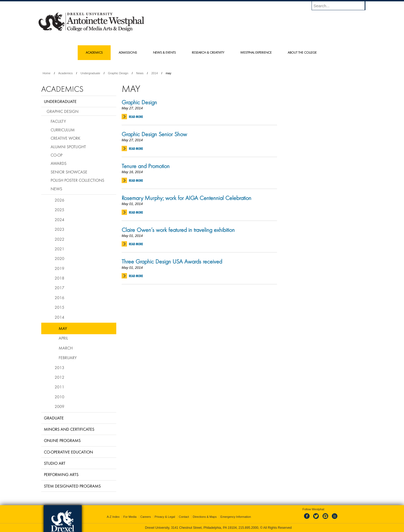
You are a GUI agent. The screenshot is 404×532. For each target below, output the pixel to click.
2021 (59, 249)
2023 (59, 229)
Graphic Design (118, 73)
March (66, 348)
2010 (59, 397)
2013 (59, 367)
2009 (59, 406)
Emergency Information (236, 517)
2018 (59, 278)
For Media (130, 517)
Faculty (58, 121)
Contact (184, 517)
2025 (59, 210)
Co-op (57, 155)
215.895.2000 (248, 528)
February (68, 358)
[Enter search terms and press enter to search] (341, 6)
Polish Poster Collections (77, 180)
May (63, 328)
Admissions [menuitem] (128, 52)
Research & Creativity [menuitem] (208, 52)
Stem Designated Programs (72, 486)
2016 (59, 297)
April (63, 338)
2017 (59, 288)
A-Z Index (113, 517)
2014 (155, 73)
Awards (59, 163)
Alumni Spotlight (68, 147)
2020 (59, 258)
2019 (59, 268)
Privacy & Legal (165, 517)
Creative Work (66, 138)
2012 (59, 377)
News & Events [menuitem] (164, 52)
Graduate (54, 418)
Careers (146, 517)
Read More (136, 117)
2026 (59, 200)
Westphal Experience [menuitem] (256, 52)
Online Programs (62, 440)
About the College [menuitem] (302, 52)
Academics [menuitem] (94, 52)
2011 (59, 387)
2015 (59, 307)
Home (46, 73)
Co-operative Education (68, 452)
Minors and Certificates (69, 429)
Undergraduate (90, 73)
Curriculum (63, 130)
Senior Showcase (69, 172)
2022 (59, 239)
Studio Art (55, 463)
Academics (66, 73)
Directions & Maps (205, 517)
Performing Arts (61, 474)
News (140, 73)
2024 (59, 220)
